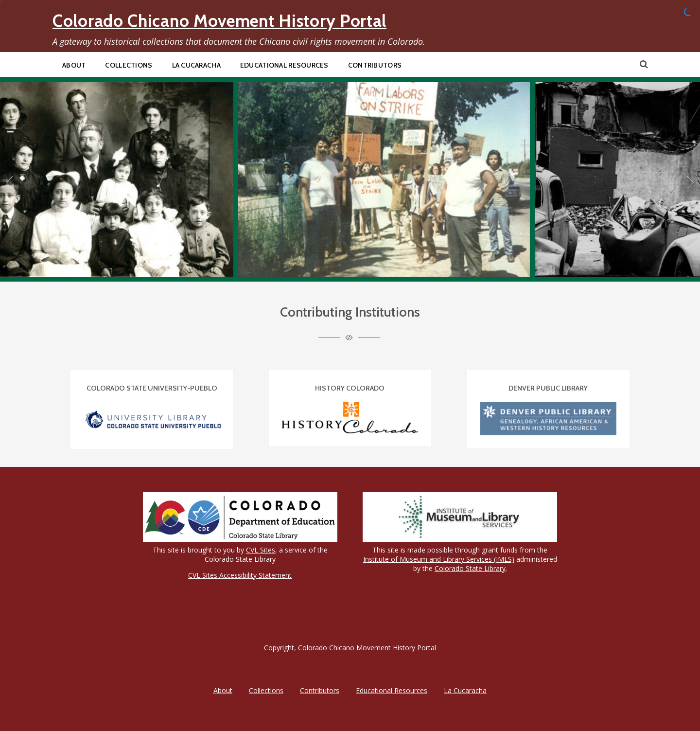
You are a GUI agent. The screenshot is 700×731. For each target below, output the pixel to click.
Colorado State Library (470, 568)
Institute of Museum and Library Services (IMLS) (439, 559)
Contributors (375, 65)
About (74, 65)
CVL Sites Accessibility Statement (240, 575)
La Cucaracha (196, 65)
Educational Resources (284, 65)
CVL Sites (261, 550)
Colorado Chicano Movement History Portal (219, 21)
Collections (129, 65)
